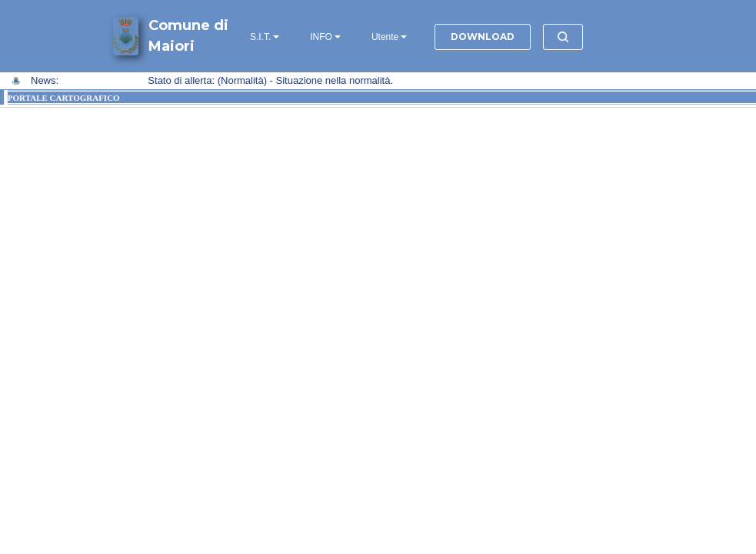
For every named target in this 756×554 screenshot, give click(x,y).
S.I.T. (260, 37)
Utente (385, 37)
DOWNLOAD (483, 37)
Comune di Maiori (188, 36)
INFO (321, 37)
